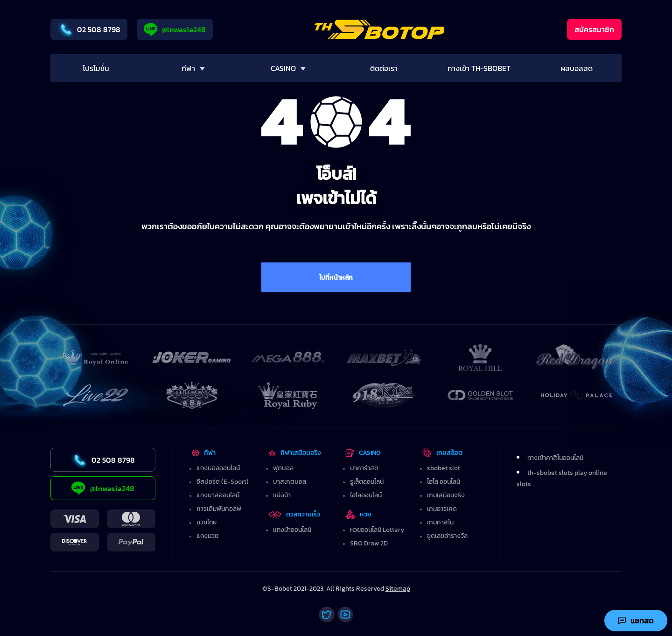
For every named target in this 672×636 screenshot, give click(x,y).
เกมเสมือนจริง (446, 495)
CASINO (363, 453)
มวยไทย (206, 522)
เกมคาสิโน (440, 522)
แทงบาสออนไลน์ (218, 495)
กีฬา (204, 453)
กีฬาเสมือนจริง (294, 453)
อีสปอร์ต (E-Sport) (223, 482)
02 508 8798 (89, 29)
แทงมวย (207, 536)
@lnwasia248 (175, 30)
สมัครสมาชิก (594, 29)
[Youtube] (345, 615)
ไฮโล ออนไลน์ (444, 482)
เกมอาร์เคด (442, 509)
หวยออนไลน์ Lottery (377, 530)
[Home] (380, 29)
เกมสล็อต (442, 453)
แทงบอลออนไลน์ (218, 468)
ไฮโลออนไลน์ (366, 495)
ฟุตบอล (283, 468)
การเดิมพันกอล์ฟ (219, 509)
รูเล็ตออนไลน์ (367, 482)
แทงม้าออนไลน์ (292, 530)
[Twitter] (327, 615)
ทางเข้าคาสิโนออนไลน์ (555, 458)
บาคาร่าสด (364, 468)
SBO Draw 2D (369, 543)
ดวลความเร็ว (294, 514)
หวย (358, 514)
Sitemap (398, 589)
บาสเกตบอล (290, 482)
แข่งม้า (282, 495)
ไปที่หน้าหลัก (336, 278)
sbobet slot (444, 468)
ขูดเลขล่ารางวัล (447, 536)
